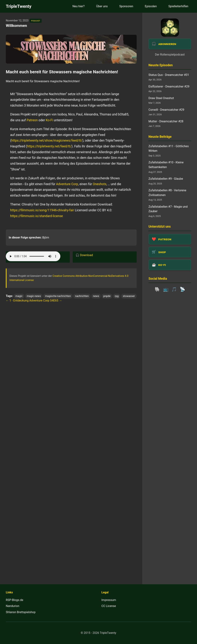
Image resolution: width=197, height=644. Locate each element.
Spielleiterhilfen (178, 6)
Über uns (102, 6)
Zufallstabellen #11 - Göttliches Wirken (169, 149)
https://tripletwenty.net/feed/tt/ (49, 146)
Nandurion (13, 606)
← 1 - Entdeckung (17, 300)
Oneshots (99, 184)
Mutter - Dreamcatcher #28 (166, 121)
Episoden (151, 6)
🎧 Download (84, 255)
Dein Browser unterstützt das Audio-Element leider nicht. (33, 256)
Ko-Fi (49, 120)
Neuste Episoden (161, 65)
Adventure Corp (67, 184)
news (96, 296)
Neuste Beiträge (160, 137)
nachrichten (82, 296)
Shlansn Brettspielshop (21, 612)
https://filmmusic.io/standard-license (37, 216)
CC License (109, 606)
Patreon (32, 120)
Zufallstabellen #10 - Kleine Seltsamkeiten (166, 165)
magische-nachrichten (58, 296)
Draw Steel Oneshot (161, 98)
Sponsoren (126, 6)
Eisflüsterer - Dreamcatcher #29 (169, 86)
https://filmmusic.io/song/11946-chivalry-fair (42, 210)
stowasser (129, 296)
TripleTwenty (19, 6)
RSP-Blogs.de (15, 600)
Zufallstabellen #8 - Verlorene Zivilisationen (167, 193)
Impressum (109, 600)
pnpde (107, 296)
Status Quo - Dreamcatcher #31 (169, 75)
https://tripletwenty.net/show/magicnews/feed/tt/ (47, 140)
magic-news (34, 296)
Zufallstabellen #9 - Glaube (166, 179)
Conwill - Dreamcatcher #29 (166, 110)
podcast (36, 21)
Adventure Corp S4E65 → (46, 300)
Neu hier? (78, 6)
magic (19, 296)
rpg (117, 296)
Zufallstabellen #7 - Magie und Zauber (168, 209)
